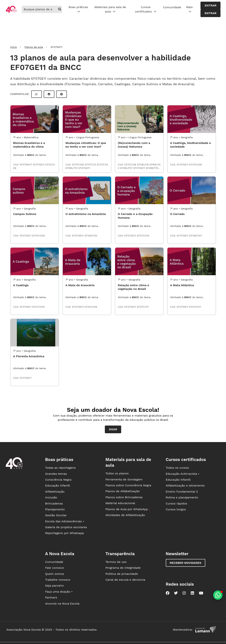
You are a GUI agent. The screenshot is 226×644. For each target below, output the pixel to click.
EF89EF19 (152, 168)
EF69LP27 (127, 168)
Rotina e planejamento (182, 497)
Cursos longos (176, 509)
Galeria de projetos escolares (66, 527)
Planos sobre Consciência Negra (128, 485)
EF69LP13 (72, 168)
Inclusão (51, 497)
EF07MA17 (26, 164)
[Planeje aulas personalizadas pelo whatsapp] (218, 595)
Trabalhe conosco (58, 580)
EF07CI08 (131, 164)
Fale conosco (55, 568)
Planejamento (55, 509)
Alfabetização (55, 492)
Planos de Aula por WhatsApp (128, 509)
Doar (113, 429)
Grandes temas (56, 474)
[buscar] (60, 9)
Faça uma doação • (59, 592)
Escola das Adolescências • (65, 521)
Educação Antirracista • (183, 474)
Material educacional (120, 503)
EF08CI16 (143, 164)
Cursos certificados (146, 9)
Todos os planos (117, 473)
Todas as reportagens (60, 468)
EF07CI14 (102, 164)
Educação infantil (58, 485)
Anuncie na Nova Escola (62, 604)
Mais (189, 9)
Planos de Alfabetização (123, 491)
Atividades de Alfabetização (125, 515)
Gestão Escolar (56, 515)
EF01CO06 (196, 164)
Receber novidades (186, 563)
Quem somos (55, 574)
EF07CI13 (91, 164)
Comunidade (172, 7)
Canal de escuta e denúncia (125, 580)
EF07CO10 (143, 236)
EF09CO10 (91, 236)
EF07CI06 (78, 164)
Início (14, 47)
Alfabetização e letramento (185, 485)
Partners (51, 597)
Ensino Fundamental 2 (182, 492)
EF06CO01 (196, 236)
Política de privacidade (122, 574)
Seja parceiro (55, 586)
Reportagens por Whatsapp (65, 533)
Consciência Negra (58, 480)
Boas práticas (78, 9)
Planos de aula (34, 47)
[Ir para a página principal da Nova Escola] (11, 12)
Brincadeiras (54, 503)
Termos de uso (116, 562)
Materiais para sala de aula (110, 9)
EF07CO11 (143, 307)
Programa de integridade (123, 568)
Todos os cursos (177, 468)
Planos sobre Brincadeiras (124, 497)
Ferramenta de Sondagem (124, 479)
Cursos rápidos (177, 503)
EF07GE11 (39, 164)
